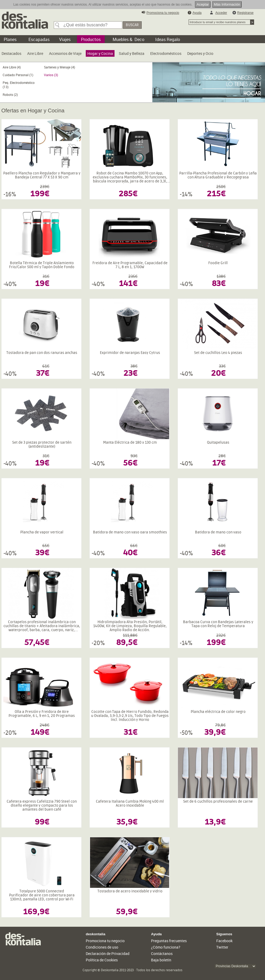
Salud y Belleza (132, 53)
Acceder (221, 13)
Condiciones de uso (102, 947)
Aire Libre (35, 53)
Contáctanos (162, 954)
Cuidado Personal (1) (18, 75)
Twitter (222, 947)
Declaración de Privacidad (108, 954)
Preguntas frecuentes (169, 941)
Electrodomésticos (166, 53)
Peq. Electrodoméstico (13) (19, 85)
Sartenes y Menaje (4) (60, 67)
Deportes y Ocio (200, 53)
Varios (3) (51, 75)
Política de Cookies (102, 960)
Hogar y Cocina (100, 53)
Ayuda (197, 13)
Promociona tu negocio (163, 13)
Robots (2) (10, 95)
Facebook (224, 941)
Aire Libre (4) (12, 67)
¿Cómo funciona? (166, 947)
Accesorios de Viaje (65, 53)
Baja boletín (161, 960)
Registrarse (245, 13)
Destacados (11, 53)
